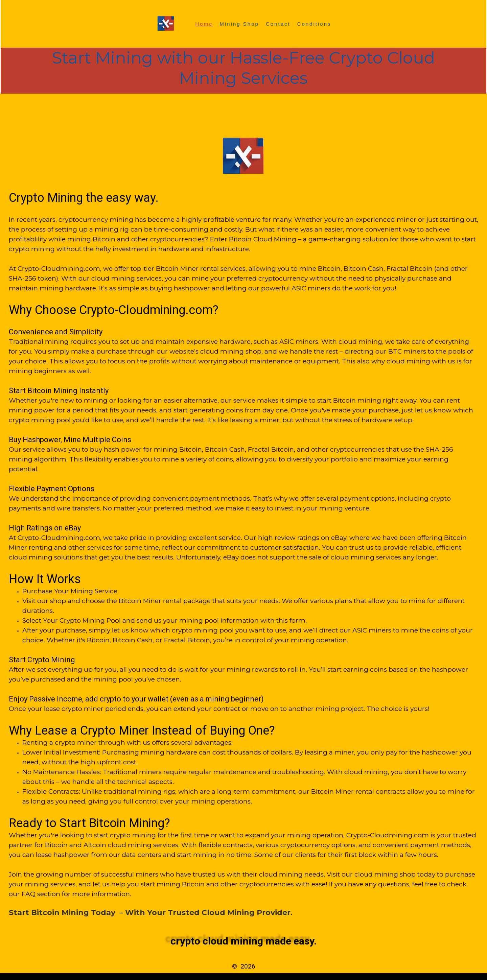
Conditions (314, 24)
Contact (278, 24)
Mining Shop (239, 24)
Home (204, 24)
